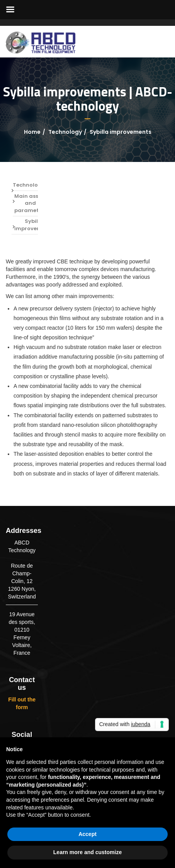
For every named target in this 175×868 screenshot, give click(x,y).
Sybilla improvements (34, 225)
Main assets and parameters (31, 203)
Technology (65, 132)
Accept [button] (87, 834)
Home (32, 132)
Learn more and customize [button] (87, 852)
